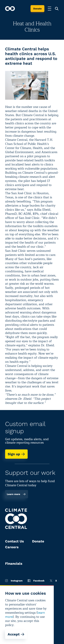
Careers (12, 547)
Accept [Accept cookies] (16, 634)
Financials (14, 563)
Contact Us (15, 541)
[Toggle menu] (49, 9)
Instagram (14, 581)
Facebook (36, 581)
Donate (37, 9)
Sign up (16, 454)
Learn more (16, 494)
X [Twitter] (53, 581)
